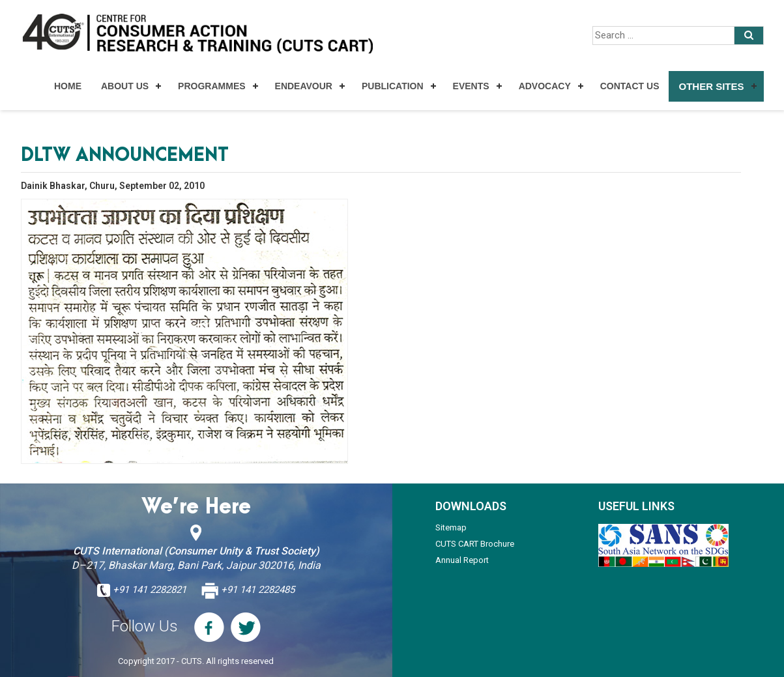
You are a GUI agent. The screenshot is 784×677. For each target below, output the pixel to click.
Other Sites (711, 86)
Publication (393, 86)
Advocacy (545, 86)
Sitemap (451, 527)
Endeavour (304, 86)
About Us (125, 86)
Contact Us (630, 86)
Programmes (211, 86)
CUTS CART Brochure (475, 544)
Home (68, 86)
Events (471, 86)
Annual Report (462, 560)
